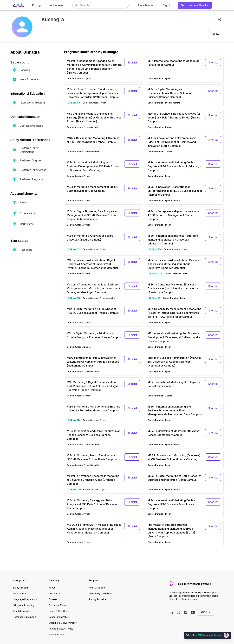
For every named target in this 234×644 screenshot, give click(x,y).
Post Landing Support (25, 617)
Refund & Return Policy (61, 629)
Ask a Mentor (146, 5)
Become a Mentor (58, 605)
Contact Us (54, 593)
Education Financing (24, 605)
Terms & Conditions (59, 611)
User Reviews (55, 5)
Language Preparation (25, 599)
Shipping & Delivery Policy (63, 623)
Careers (53, 599)
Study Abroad (20, 588)
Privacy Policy (56, 634)
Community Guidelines (100, 593)
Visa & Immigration (23, 611)
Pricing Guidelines (98, 599)
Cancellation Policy (59, 617)
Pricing (36, 5)
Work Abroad (20, 593)
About (52, 588)
